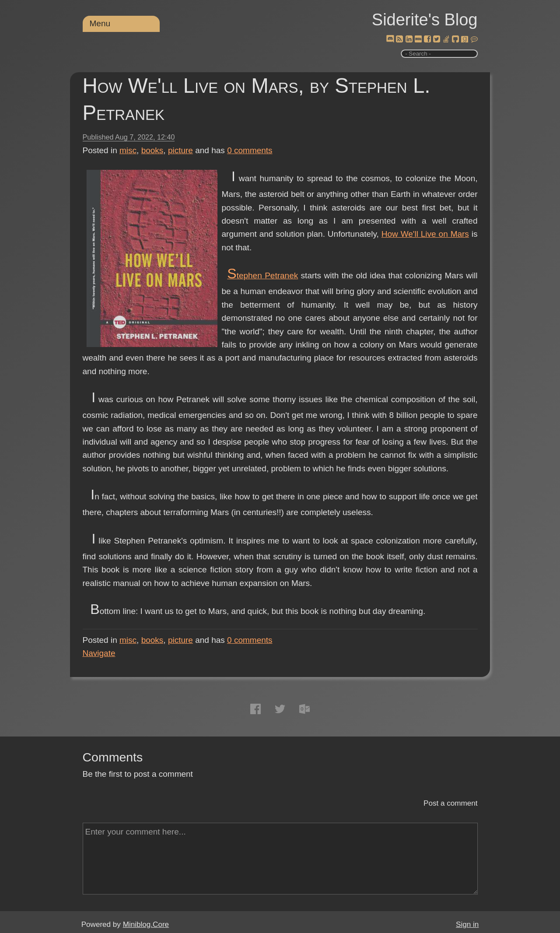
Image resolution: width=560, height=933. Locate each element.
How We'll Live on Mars (425, 234)
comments (250, 150)
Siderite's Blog (425, 20)
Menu (100, 23)
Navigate (99, 653)
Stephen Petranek (262, 275)
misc (128, 150)
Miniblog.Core (146, 924)
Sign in (467, 924)
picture (180, 150)
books (152, 150)
